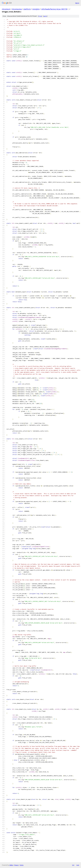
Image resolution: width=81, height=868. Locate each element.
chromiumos (17, 9)
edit (45, 16)
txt (73, 865)
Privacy (16, 865)
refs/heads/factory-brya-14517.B (54, 9)
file (40, 16)
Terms (22, 865)
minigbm (36, 9)
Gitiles (11, 865)
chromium (6, 9)
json (78, 865)
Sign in (77, 3)
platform (27, 9)
